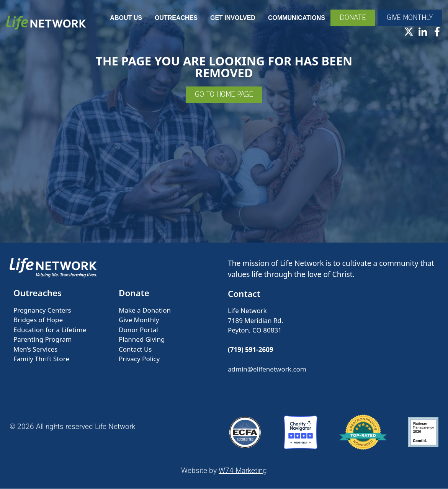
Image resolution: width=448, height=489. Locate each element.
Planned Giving (142, 340)
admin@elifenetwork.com (267, 370)
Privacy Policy (139, 359)
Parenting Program (43, 340)
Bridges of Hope (38, 320)
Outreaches (175, 18)
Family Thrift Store (41, 359)
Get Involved (232, 18)
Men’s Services (35, 350)
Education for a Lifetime (50, 330)
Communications (296, 18)
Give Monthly (139, 320)
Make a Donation (145, 311)
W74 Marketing (243, 471)
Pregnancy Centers (42, 311)
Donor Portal (138, 330)
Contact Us (135, 350)
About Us (125, 18)
